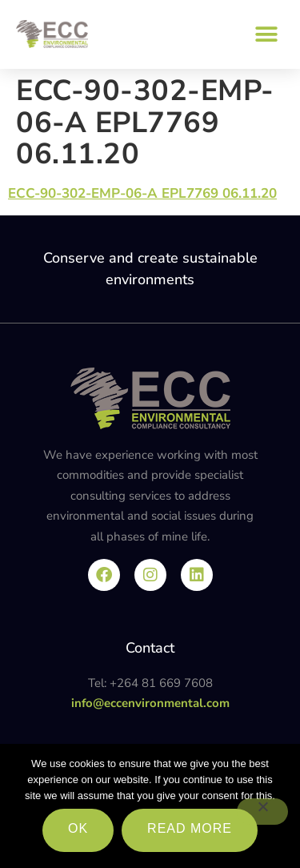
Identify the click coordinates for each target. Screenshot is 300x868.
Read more (190, 828)
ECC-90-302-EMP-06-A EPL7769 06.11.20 (142, 193)
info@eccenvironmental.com (150, 703)
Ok (78, 828)
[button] (266, 34)
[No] (262, 812)
